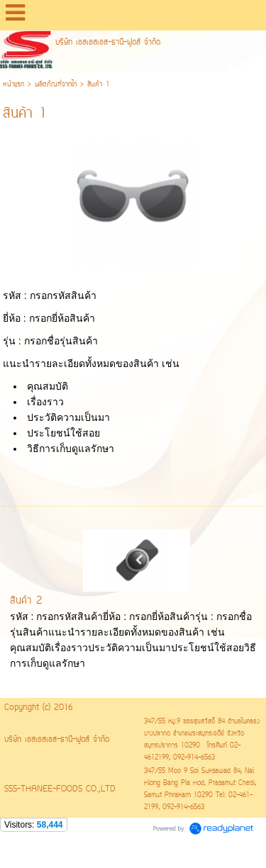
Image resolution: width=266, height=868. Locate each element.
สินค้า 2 (26, 601)
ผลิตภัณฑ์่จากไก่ (56, 85)
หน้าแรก (13, 85)
